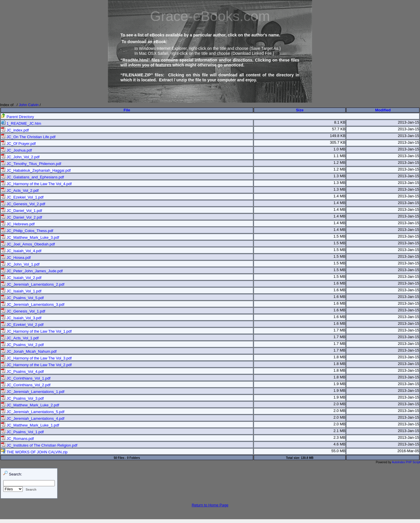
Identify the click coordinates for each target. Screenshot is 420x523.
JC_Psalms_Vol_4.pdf (22, 372)
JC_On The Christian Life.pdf (28, 137)
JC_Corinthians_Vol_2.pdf (26, 385)
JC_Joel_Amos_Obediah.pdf (28, 244)
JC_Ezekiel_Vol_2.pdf (22, 325)
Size (300, 110)
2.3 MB (339, 437)
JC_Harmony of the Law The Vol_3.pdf (36, 358)
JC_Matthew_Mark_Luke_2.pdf (30, 405)
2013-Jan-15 (408, 122)
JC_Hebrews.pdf (18, 224)
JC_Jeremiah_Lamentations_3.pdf (33, 305)
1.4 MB (339, 196)
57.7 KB (339, 129)
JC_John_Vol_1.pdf (20, 264)
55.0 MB (338, 451)
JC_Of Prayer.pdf (18, 144)
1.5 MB (339, 236)
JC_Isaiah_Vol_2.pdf (21, 278)
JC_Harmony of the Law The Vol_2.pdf (36, 365)
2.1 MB (339, 431)
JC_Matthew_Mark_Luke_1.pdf (30, 425)
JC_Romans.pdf (17, 439)
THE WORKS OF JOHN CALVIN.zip (34, 452)
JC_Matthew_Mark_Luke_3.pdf (30, 237)
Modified (383, 110)
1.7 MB (339, 330)
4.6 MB (339, 444)
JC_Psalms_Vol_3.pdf (22, 398)
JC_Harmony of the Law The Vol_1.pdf (36, 331)
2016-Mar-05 (408, 451)
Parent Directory (17, 117)
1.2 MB (339, 163)
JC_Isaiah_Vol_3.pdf (21, 318)
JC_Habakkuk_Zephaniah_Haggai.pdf (36, 170)
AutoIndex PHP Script (406, 462)
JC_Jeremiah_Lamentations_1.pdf (33, 392)
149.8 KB (338, 136)
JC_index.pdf (15, 130)
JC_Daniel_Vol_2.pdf (21, 217)
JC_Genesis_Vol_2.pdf (23, 204)
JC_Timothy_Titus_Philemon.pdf (31, 164)
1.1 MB (339, 156)
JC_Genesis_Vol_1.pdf (23, 311)
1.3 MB (339, 176)
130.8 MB (307, 458)
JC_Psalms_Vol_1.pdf (22, 432)
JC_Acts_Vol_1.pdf (20, 338)
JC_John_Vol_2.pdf (20, 157)
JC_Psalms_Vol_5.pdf (22, 298)
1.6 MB (339, 283)
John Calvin (29, 105)
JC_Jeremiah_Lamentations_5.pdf (33, 412)
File (127, 110)
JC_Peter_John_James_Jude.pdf (32, 271)
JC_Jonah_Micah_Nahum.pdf (29, 351)
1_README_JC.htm (21, 123)
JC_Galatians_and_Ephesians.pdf (32, 177)
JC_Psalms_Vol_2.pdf (22, 345)
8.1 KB (340, 122)
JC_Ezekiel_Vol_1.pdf (22, 197)
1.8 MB (339, 357)
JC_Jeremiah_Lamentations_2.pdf (33, 284)
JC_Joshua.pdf (16, 150)
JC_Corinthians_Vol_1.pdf (26, 378)
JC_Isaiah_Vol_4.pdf (21, 251)
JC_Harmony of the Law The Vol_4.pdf (36, 184)
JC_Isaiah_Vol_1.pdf (21, 291)
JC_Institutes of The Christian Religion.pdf (39, 445)
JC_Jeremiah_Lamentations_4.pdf (33, 418)
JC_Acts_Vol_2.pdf (20, 191)
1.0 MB (339, 149)
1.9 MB (339, 384)
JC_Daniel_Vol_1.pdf (21, 211)
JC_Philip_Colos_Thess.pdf (27, 231)
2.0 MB (339, 404)
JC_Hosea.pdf (16, 258)
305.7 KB (338, 142)
